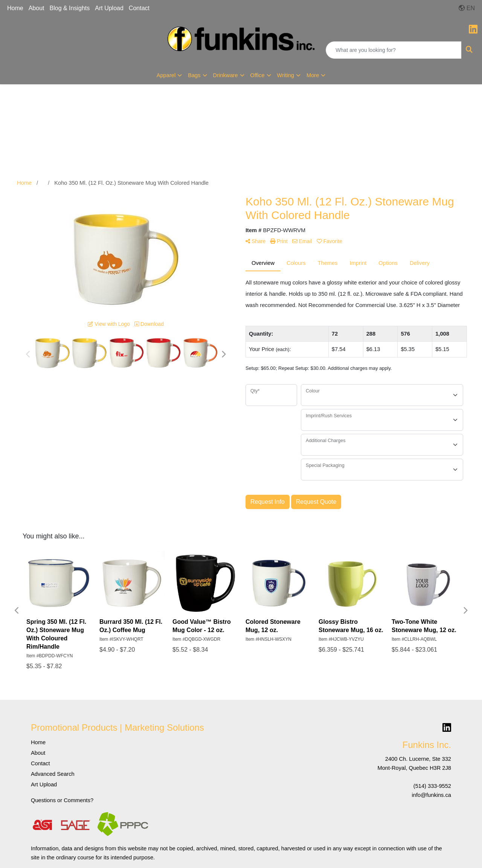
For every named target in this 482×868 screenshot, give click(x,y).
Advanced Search (53, 774)
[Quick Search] (394, 50)
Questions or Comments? (62, 800)
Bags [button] (194, 75)
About (37, 8)
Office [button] (258, 75)
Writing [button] (286, 75)
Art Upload (109, 8)
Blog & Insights (70, 8)
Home (15, 8)
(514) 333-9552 (432, 786)
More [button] (313, 75)
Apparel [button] (166, 75)
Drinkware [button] (226, 75)
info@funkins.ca (432, 795)
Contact (139, 8)
